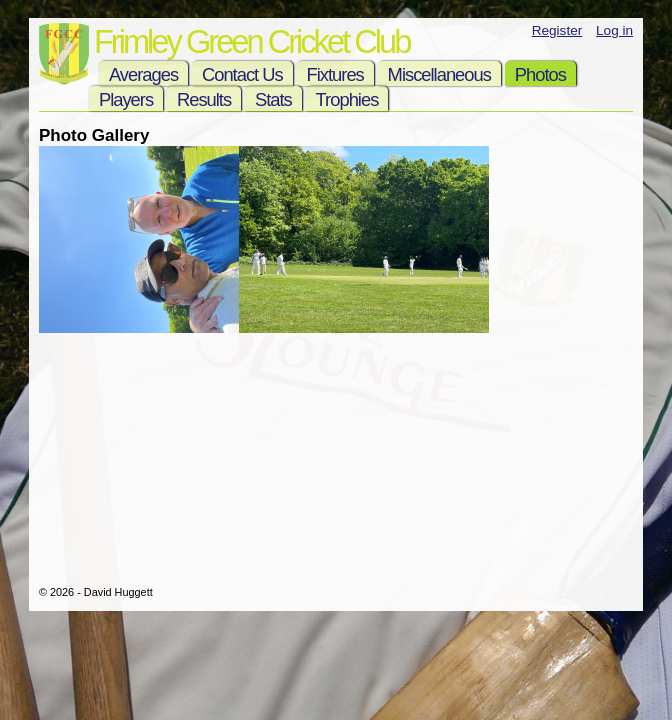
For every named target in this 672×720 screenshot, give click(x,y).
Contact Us (242, 74)
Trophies (347, 99)
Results (204, 99)
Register (557, 30)
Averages (143, 74)
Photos (540, 74)
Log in (614, 30)
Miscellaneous (439, 74)
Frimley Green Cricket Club (251, 41)
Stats (273, 99)
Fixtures (335, 74)
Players (126, 99)
